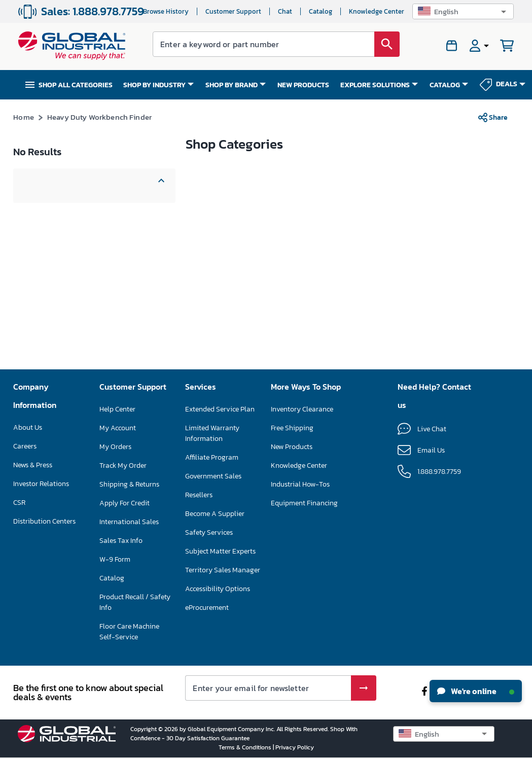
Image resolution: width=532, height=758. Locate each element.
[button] (463, 11)
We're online (476, 691)
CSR (19, 503)
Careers (25, 446)
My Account (118, 428)
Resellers (199, 495)
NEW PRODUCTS (303, 85)
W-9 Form (115, 559)
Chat (285, 11)
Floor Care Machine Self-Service (129, 632)
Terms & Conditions (246, 747)
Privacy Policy (295, 747)
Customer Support (233, 11)
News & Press (33, 465)
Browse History (166, 11)
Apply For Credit (125, 503)
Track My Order (123, 466)
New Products (292, 447)
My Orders (115, 447)
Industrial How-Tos (300, 484)
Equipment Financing (304, 503)
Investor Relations (41, 484)
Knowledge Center (377, 11)
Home (24, 117)
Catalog (321, 11)
